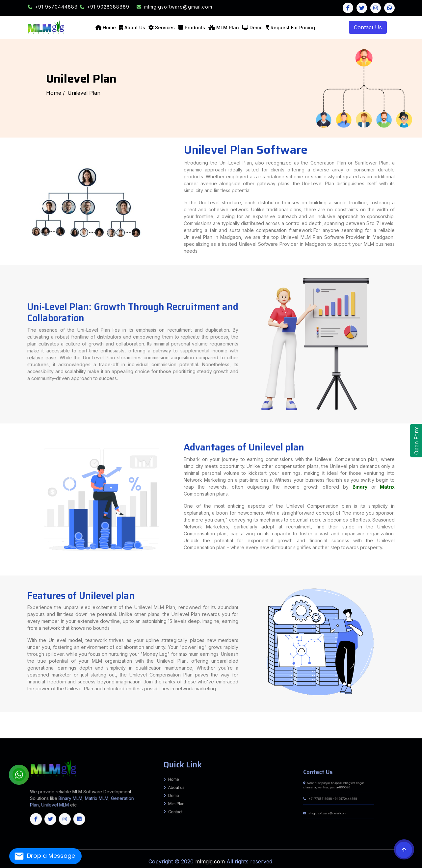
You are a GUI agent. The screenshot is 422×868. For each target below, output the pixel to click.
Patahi (235, 718)
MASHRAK (203, 723)
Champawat (9, 729)
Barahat (275, 720)
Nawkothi (393, 720)
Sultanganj (135, 715)
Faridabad (101, 729)
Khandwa (36, 726)
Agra (249, 712)
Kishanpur (168, 724)
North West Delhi (365, 727)
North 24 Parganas (205, 727)
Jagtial (36, 733)
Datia (399, 724)
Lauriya (201, 726)
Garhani (416, 717)
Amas (110, 721)
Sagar (101, 726)
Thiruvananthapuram (14, 736)
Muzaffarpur (156, 712)
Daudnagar (364, 717)
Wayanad (28, 736)
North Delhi (346, 727)
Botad (323, 726)
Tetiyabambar (333, 718)
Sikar (111, 732)
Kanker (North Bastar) (345, 732)
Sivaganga (260, 735)
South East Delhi (388, 727)
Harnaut (35, 720)
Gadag (404, 733)
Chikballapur (348, 733)
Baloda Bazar (248, 732)
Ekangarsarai (79, 720)
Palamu (224, 720)
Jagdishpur (109, 715)
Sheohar (214, 712)
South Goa (376, 730)
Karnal (142, 729)
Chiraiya (284, 718)
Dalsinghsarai (75, 723)
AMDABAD (2, 717)
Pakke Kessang (72, 730)
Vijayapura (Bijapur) (100, 735)
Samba (352, 736)
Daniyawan (396, 714)
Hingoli (307, 723)
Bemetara (266, 732)
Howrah (154, 727)
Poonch (327, 736)
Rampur (251, 714)
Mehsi (174, 718)
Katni (31, 726)
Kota (76, 732)
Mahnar (284, 724)
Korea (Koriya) (368, 732)
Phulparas (182, 717)
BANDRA (362, 718)
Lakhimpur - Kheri (158, 714)
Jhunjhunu (60, 732)
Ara (397, 712)
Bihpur (93, 715)
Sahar (412, 717)
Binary (334, 491)
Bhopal (369, 724)
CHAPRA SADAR (138, 723)
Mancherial (134, 733)
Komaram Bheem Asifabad (103, 733)
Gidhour (211, 715)
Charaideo (168, 730)
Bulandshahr (374, 712)
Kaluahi (109, 717)
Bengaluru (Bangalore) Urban (322, 733)
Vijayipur (415, 721)
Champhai (39, 736)
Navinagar (331, 717)
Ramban (343, 736)
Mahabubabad (116, 733)
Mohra (101, 721)
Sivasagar (317, 730)
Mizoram (150, 738)
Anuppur (337, 724)
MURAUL (396, 718)
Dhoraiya (296, 720)
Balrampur (338, 712)
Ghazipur (91, 712)
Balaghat (351, 724)
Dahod (337, 726)
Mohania (282, 715)
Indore (16, 726)
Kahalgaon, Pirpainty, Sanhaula (82, 715)
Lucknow (171, 714)
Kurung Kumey (8, 730)
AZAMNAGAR (408, 715)
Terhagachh (238, 717)
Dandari (372, 720)
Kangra (225, 729)
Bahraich (328, 712)
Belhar (280, 720)
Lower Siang (48, 730)
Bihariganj (64, 717)
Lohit (22, 730)
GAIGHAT (374, 718)
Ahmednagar (242, 723)
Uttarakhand (220, 738)
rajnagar (97, 717)
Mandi (247, 729)
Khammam (92, 733)
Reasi (348, 736)
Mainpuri (191, 714)
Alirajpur (332, 724)
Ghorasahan (290, 718)
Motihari (195, 718)
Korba (361, 732)
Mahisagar (408, 726)
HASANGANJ (346, 715)
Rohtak (186, 729)
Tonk (129, 732)
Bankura (102, 727)
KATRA (385, 718)
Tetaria (230, 718)
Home (109, 27)
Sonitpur (323, 730)
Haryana (202, 738)
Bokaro (129, 720)
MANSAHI (389, 715)
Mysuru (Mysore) (32, 735)
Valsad (91, 727)
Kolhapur (323, 723)
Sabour (122, 715)
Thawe (367, 721)
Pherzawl (205, 732)
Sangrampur (148, 718)
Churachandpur (153, 732)
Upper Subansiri (115, 730)
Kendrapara (49, 738)
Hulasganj (44, 718)
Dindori (411, 724)
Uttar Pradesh (232, 738)
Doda (290, 736)
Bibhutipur (67, 723)
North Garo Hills (106, 736)
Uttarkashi (76, 729)
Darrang (180, 730)
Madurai (199, 735)
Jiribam (175, 732)
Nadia (197, 727)
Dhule (290, 723)
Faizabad (8, 714)
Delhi (207, 738)
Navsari (13, 727)
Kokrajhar (282, 730)
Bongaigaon (156, 730)
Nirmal (167, 733)
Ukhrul (237, 732)
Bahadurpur (223, 721)
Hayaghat (234, 721)
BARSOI (394, 715)
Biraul (285, 721)
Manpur (45, 721)
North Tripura (231, 736)
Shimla (251, 729)
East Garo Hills (78, 736)
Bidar (332, 733)
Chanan (323, 715)
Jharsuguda (28, 738)
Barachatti (153, 721)
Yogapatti (224, 726)
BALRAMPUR (400, 715)
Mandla (48, 726)
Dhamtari (296, 732)
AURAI (358, 718)
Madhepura (129, 712)
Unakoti (252, 736)
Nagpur (351, 723)
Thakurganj (245, 717)
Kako (66, 718)
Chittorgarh (3, 732)
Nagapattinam (206, 735)
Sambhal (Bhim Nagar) (266, 714)
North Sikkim (193, 736)
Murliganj (17, 717)
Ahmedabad (277, 726)
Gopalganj (349, 721)
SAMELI (368, 715)
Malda (184, 727)
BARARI (378, 715)
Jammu (301, 736)
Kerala (145, 738)
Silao (104, 720)
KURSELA (373, 715)
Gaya (34, 714)
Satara (412, 723)
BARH (360, 714)
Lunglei (57, 736)
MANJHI (191, 723)
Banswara (390, 730)
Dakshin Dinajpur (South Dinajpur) (129, 727)
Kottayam (397, 735)
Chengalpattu (120, 735)
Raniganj (264, 717)
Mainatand (213, 726)
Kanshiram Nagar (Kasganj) (124, 714)
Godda (175, 720)
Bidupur (95, 724)
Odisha (172, 738)
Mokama (408, 714)
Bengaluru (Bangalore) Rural (304, 733)
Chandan (290, 720)
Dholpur (18, 732)
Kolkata (179, 727)
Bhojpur (40, 712)
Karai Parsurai (98, 720)
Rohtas (186, 712)
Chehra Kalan (89, 724)
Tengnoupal (225, 732)
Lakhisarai (122, 712)
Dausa (13, 732)
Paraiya (82, 721)
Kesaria (178, 718)
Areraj (159, 718)
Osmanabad (375, 723)
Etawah (2, 714)
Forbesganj (278, 717)
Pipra (151, 724)
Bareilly (355, 712)
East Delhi (334, 727)
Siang (92, 730)
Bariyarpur (312, 718)
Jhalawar (54, 732)
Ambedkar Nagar (268, 712)
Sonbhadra (333, 714)
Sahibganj (240, 720)
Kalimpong (173, 727)
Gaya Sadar (26, 721)
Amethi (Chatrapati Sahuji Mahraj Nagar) (285, 712)
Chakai (187, 715)
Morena (60, 726)
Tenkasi (267, 735)
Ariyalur (113, 735)
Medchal (145, 733)
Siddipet (213, 733)
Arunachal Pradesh (277, 738)
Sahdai (28, 724)
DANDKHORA (353, 715)
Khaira (182, 715)
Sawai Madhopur (105, 732)
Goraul (72, 724)
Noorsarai (29, 720)
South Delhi (380, 727)
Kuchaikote (356, 721)
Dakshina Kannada (383, 733)
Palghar (382, 723)
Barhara (388, 717)
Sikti (269, 717)
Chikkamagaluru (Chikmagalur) (361, 733)
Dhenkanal (419, 736)
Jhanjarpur (154, 717)
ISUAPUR (168, 723)
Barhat (206, 715)
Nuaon (293, 715)
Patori (96, 723)
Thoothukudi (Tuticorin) (286, 735)
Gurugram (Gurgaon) (118, 729)
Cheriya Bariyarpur (402, 720)
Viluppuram (347, 735)
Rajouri (338, 736)
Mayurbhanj (87, 738)
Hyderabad (30, 733)
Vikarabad (225, 733)
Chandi (40, 720)
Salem (255, 735)
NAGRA (208, 723)
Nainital (26, 729)
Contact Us (368, 27)
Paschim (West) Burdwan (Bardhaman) (243, 727)
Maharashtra (247, 738)
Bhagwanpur (250, 715)
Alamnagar (80, 717)
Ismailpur (147, 715)
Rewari (181, 729)
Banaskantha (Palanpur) (302, 726)
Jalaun (81, 714)
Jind (133, 729)
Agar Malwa (326, 724)
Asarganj (353, 718)
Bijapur (271, 732)
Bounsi (285, 720)
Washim (17, 724)
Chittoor (280, 729)
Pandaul (91, 717)
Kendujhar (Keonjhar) (59, 738)
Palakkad (419, 735)
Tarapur (340, 718)
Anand (288, 726)
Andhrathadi (162, 717)
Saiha (66, 736)
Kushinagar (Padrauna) (146, 714)
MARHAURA (196, 723)
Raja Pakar (34, 724)
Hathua (383, 721)
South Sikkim (201, 736)
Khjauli (114, 717)
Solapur (2, 724)
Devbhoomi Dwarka (354, 726)
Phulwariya (402, 721)
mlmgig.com (211, 861)
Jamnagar (379, 726)
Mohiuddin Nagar (116, 723)
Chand (262, 715)
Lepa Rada (16, 730)
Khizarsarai (88, 721)
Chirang (174, 730)
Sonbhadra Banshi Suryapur (316, 717)
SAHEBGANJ (3, 720)
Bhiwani (86, 729)
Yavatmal (23, 724)
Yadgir (108, 735)
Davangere (392, 733)
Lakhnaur (168, 717)
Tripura (167, 738)
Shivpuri (101, 723)
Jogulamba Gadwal (67, 733)
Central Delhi (327, 727)
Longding (28, 730)
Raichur (40, 735)
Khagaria (109, 712)
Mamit (61, 736)
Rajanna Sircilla (189, 733)
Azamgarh (316, 712)
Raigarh (396, 732)
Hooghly (148, 727)
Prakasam (310, 729)
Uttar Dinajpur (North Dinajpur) (315, 727)
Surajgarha (339, 715)
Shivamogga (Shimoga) (58, 735)
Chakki (195, 721)
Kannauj (97, 714)
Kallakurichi (166, 735)
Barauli (343, 721)
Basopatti (125, 717)
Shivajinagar (53, 723)
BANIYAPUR (131, 723)
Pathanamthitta (4, 736)
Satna (105, 726)
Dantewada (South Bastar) (286, 732)
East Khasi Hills (97, 736)
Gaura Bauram (291, 721)
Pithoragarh (41, 729)
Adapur (265, 718)
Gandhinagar (364, 726)
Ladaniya (132, 717)
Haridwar (21, 729)
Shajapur (125, 726)
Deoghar (139, 720)
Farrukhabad (51, 712)
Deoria (416, 712)
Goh (369, 717)
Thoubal (232, 732)
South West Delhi (398, 727)
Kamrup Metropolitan (256, 730)
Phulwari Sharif (388, 714)
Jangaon (42, 733)
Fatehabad (108, 729)
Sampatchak (380, 714)
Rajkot (42, 727)
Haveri (414, 733)
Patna (172, 712)
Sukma (414, 732)
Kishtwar (311, 736)
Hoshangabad (9, 726)
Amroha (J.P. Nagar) (302, 712)
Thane (7, 724)
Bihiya (21, 718)
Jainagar (119, 717)
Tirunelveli (304, 735)
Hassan (409, 733)
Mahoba (185, 714)
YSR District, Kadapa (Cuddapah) (371, 729)
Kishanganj (116, 712)
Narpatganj (286, 717)
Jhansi (92, 714)
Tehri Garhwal (56, 729)
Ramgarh (288, 715)
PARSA (218, 723)
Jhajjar (129, 729)
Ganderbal (295, 736)
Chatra (134, 720)
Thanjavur (272, 735)
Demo (256, 27)
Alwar (385, 730)
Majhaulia (190, 726)
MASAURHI (53, 715)
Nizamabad (173, 733)
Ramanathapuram (242, 735)
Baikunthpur (338, 721)
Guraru (77, 721)
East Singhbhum (158, 720)
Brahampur (185, 721)
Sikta (218, 726)
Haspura (374, 717)
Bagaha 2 (256, 726)
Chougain (201, 721)
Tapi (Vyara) (78, 727)
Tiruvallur (321, 735)
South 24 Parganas (300, 727)
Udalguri (350, 730)
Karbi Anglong (267, 730)
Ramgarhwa (259, 718)
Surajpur (419, 732)
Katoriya (308, 720)
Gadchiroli (295, 723)
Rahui (24, 720)
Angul (375, 736)
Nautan (180, 726)
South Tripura (245, 736)
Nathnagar (116, 715)
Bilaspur (209, 729)
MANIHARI (419, 715)
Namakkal (214, 735)
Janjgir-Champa (315, 732)
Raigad (397, 723)
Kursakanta (257, 717)
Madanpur (344, 717)
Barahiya (309, 715)
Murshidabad (191, 727)
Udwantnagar (399, 717)
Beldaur (96, 718)
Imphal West (168, 732)
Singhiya (61, 723)
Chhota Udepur (330, 726)
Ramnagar (244, 726)
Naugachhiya (166, 715)
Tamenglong (217, 732)
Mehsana (414, 726)
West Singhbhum (268, 720)
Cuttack (407, 736)
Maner (30, 715)
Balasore (386, 736)
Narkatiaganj (231, 726)
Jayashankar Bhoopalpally (53, 733)
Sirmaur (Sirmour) (259, 729)
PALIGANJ (64, 715)
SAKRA (400, 718)
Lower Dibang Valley (38, 730)
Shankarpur (42, 717)
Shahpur (26, 718)
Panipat (177, 729)
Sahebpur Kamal (380, 720)
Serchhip (70, 736)
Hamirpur (56, 714)
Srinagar (363, 736)
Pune (392, 723)
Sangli (408, 723)
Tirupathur (310, 735)
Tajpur (420, 721)
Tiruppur (316, 735)
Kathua (306, 736)
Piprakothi (201, 718)
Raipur (401, 732)
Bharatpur (405, 730)
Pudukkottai (233, 735)
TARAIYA (235, 723)
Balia (352, 720)
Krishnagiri (193, 735)
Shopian (358, 736)
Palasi (272, 717)
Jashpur (322, 732)
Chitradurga (374, 733)
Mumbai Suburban (343, 723)
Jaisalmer (43, 732)
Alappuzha (362, 735)
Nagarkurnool (153, 733)
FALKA (363, 715)
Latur (327, 723)
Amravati (253, 723)
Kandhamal (42, 738)
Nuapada (109, 738)
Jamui (172, 715)
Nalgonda (161, 733)
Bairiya (185, 726)
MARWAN (415, 718)
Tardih (270, 721)
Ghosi (39, 718)
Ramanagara (47, 735)
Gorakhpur (103, 712)
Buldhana (278, 723)
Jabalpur (21, 726)
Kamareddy (77, 733)
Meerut (205, 714)
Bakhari (367, 720)
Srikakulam (316, 729)
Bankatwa (278, 718)
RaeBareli (245, 714)
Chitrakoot (389, 712)
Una (269, 729)
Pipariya (314, 715)
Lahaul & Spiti (240, 729)
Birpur (337, 720)
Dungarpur (24, 732)
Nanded (356, 723)
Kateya (388, 721)
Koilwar (393, 717)
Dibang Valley (396, 729)
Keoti (258, 721)
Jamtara (192, 720)
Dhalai (215, 736)
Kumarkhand (35, 717)
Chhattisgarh (287, 738)
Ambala (81, 729)
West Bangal (212, 738)
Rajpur (167, 721)
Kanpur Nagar (112, 714)
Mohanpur (146, 721)
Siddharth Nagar (319, 714)
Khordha (68, 738)
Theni (277, 735)
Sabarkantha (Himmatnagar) (53, 727)
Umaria (161, 726)
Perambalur (225, 735)
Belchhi (413, 714)
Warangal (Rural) (241, 733)
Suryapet (218, 733)
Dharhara (318, 718)
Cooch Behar (115, 727)
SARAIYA (15, 720)
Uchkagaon (409, 721)
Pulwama (333, 736)
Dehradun (15, 729)
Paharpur (164, 718)
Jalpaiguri (159, 727)
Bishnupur (139, 732)
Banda (343, 712)
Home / (55, 93)
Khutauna (196, 717)
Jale (248, 721)
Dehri (21, 714)
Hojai (238, 730)
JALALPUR (173, 723)
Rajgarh (88, 726)
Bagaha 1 (250, 726)
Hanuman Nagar (241, 721)
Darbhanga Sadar (213, 721)
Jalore (49, 732)
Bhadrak (397, 736)
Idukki (375, 735)
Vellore (341, 735)
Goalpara (220, 730)
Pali (84, 732)
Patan (31, 727)
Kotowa (207, 718)
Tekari (73, 721)
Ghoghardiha (189, 717)
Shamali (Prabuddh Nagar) (300, 714)
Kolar (14, 735)
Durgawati (272, 715)
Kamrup (248, 730)
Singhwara (253, 721)
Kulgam (316, 736)
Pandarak (3, 715)
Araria (6, 712)
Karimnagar (85, 733)
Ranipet (250, 735)
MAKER (186, 723)
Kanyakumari (182, 735)
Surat (63, 727)
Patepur (46, 724)
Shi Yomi (87, 730)
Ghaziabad (85, 712)
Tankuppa (58, 721)
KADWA (414, 715)
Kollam (392, 735)
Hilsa (66, 720)
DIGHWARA (153, 723)
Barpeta (143, 730)
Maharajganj (178, 714)
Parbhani (387, 723)
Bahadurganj (209, 717)
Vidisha (166, 726)
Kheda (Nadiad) (400, 726)
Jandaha (67, 724)
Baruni (401, 712)
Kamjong (187, 732)
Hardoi (77, 714)
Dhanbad (145, 720)
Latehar (207, 720)
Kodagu (10, 735)
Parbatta (101, 718)
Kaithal (137, 729)
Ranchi (235, 720)
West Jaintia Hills (167, 736)
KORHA (359, 715)
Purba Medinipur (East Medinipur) (280, 727)
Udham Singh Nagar (66, 729)
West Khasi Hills (177, 736)
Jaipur (38, 732)
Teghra (356, 720)
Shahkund (128, 715)
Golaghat (226, 730)
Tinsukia (345, 730)
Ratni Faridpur (52, 718)
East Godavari (288, 729)
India (1, 712)
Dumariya (129, 721)
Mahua (56, 724)
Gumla (180, 720)
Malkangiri (80, 738)
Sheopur (131, 726)
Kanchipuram (174, 735)
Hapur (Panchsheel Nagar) (67, 714)
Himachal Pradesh (266, 738)
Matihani (332, 720)
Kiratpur (297, 721)
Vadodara (85, 727)
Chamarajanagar (339, 733)
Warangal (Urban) (251, 733)
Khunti (197, 720)
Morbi (420, 726)
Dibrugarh (196, 730)
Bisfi (137, 717)
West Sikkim (209, 736)
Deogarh (413, 736)
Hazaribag (186, 720)
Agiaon (383, 717)
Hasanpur (42, 723)
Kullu (234, 729)
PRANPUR (383, 715)
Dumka (151, 720)
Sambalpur (125, 738)
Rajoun (314, 720)
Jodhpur (66, 732)
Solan (266, 729)
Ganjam (7, 738)
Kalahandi (35, 738)
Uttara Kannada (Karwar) (87, 735)
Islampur (46, 720)
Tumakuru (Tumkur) (71, 735)
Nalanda (162, 712)
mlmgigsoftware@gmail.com (174, 7)
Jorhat (243, 730)
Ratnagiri (402, 723)
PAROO (420, 718)
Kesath (191, 721)
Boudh (402, 736)
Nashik (369, 723)
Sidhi (141, 726)
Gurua (106, 721)
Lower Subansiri (57, 730)
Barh (15, 715)
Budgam (284, 736)
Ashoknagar (344, 724)
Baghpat (322, 712)
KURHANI (409, 718)
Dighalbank (216, 717)
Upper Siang (106, 730)
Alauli (70, 718)
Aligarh (254, 712)
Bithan (48, 723)
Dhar (407, 724)
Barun (326, 717)
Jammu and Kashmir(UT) (298, 738)
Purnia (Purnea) (179, 712)
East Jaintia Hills (87, 736)
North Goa (369, 730)
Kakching (181, 732)
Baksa (138, 730)
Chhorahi (410, 720)
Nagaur (80, 732)
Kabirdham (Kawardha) (332, 732)
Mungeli (384, 732)
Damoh (395, 724)
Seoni (114, 726)
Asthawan (56, 720)
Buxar (44, 712)
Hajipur (39, 714)
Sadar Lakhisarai (301, 715)
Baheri (228, 721)
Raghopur (41, 724)
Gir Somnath (372, 726)
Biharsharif (71, 720)
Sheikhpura (208, 712)
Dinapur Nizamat (28, 714)
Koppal (19, 735)
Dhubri (190, 730)
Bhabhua (243, 715)
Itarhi (158, 721)
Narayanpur (158, 715)
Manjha (363, 721)
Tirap (101, 730)
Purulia (292, 727)
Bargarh (391, 736)
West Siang (132, 730)
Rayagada (118, 738)
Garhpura (388, 720)
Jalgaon (313, 723)
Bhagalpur (34, 712)
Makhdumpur (32, 718)
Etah (420, 712)
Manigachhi (264, 721)
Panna (79, 726)
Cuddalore (141, 735)
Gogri (91, 718)
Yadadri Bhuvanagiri (263, 733)
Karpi (302, 717)
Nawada (168, 712)
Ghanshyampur (304, 721)
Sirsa (190, 729)
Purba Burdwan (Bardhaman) (262, 727)
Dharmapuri (148, 735)
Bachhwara (3, 721)
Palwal (165, 729)
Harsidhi (154, 718)
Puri (113, 738)
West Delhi (407, 727)
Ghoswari (419, 714)
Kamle (418, 729)
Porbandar (37, 727)
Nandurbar (363, 723)
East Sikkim (185, 736)
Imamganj (123, 721)
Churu (9, 732)
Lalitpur (166, 714)
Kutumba (338, 717)
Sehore (109, 726)
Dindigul (155, 735)
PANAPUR (213, 723)
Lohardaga (214, 720)
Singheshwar (10, 717)
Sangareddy (206, 733)
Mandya (25, 735)
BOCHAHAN (368, 718)
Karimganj (276, 730)
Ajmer (382, 730)
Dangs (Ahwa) (344, 726)
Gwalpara (58, 717)
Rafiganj (354, 717)
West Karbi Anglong (359, 730)
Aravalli (293, 726)
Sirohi (115, 732)
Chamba (214, 729)
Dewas (403, 724)
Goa (193, 738)
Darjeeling (141, 727)
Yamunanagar (202, 729)
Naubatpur (39, 715)
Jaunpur (87, 714)
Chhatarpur (382, 724)
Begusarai (27, 712)
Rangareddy (197, 733)
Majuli (294, 730)
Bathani (97, 721)
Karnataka (178, 738)
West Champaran (242, 712)
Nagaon (306, 730)
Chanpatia (207, 726)
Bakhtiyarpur (10, 715)
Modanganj (60, 718)
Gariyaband (306, 732)
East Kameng (405, 729)
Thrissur (23, 736)
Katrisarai (115, 720)
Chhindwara (388, 724)
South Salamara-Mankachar (334, 730)
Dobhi (140, 721)
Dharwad (399, 733)
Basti (359, 712)
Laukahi (202, 717)
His (125, 729)
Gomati (219, 736)
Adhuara (237, 715)
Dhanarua (25, 715)
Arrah (378, 717)
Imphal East (161, 732)
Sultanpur (340, 714)
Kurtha (306, 717)
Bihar (394, 712)
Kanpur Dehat (103, 714)
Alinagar (280, 721)
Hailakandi (233, 730)
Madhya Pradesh (256, 738)
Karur (187, 735)
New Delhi (340, 727)
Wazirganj (40, 721)
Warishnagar (24, 723)
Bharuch (311, 726)
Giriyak (20, 720)
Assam (197, 738)
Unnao (345, 714)
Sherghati (135, 721)
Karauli (71, 732)
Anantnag (265, 736)
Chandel (145, 732)
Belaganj (33, 721)
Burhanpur (375, 724)
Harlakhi (141, 717)
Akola (248, 723)
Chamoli (2, 729)
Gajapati (2, 738)
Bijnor (363, 712)
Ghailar (28, 717)
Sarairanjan (13, 723)
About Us (135, 27)
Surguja (2, 733)
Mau (201, 714)
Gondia (301, 723)
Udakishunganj (72, 717)
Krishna (299, 729)
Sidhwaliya (373, 721)
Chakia (169, 718)
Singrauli (145, 726)
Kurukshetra (147, 729)
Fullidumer (302, 720)
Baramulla (278, 736)
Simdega (259, 720)
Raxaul (253, 718)
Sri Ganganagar (122, 732)
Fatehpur (58, 712)
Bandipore (271, 736)
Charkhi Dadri (93, 729)
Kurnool (304, 729)
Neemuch (73, 726)
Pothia (232, 717)
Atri (93, 721)
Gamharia (23, 717)
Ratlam (93, 726)
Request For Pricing (293, 27)
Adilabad (8, 733)
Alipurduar (96, 727)
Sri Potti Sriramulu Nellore (327, 729)
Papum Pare (80, 730)
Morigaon (300, 730)
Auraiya (310, 712)
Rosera (37, 723)
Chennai (127, 735)
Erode (160, 735)
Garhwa (166, 720)
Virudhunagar (355, 735)
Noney (199, 732)
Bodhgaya (51, 721)
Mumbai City (333, 723)
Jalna (318, 723)
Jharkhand (239, 738)
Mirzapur (210, 714)
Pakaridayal (247, 718)
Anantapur (274, 729)
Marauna (122, 724)
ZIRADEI (174, 724)
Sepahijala (238, 736)
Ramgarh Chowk (330, 715)
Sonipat (195, 729)
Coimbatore (133, 735)
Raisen (83, 726)
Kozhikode (404, 735)
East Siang (413, 729)
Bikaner (416, 730)
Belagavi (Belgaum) (290, 733)
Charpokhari (3, 718)
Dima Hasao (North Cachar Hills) (208, 730)
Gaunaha (238, 726)
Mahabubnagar (126, 733)
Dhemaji (185, 730)
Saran (203, 712)
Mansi (86, 718)
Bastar (261, 732)
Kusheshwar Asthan (315, 721)
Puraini (53, 717)
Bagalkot (272, 733)
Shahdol (119, 726)
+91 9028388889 (105, 7)
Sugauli (213, 718)
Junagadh (386, 726)
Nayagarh (103, 738)
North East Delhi (355, 727)
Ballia (333, 712)
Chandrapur (284, 723)
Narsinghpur (67, 726)
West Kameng (124, 730)
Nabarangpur (95, 738)
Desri (76, 724)
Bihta (34, 715)
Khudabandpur (417, 720)
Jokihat (251, 717)
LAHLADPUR (180, 723)
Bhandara (271, 723)
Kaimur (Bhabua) (230, 715)
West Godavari (357, 729)
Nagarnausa (90, 720)
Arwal (9, 712)
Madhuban (224, 718)
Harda (2, 726)
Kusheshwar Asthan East (327, 721)
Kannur (379, 735)
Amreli (284, 726)
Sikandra (177, 715)
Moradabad (217, 714)
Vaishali (235, 712)
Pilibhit (232, 714)
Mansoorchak (18, 721)
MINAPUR (390, 718)
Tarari (9, 718)
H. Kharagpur (325, 718)
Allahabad (260, 712)
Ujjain (157, 726)
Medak (140, 733)
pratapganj (109, 724)
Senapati (210, 732)
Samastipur (197, 712)
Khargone (42, 726)
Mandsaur (54, 726)
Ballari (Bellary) (280, 733)
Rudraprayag (49, 729)
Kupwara (321, 736)
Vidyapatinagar (89, 723)
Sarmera (62, 720)
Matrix (352, 491)
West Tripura (258, 736)
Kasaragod (386, 735)
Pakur (219, 720)
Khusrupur (402, 714)
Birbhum (108, 727)
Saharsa (191, 712)
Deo (349, 717)
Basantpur (116, 724)
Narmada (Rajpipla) (5, 727)
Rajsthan (189, 738)
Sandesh (407, 717)
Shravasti (311, 714)
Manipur (183, 738)
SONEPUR (229, 723)
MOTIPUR (9, 720)
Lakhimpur (289, 730)
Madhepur (175, 717)
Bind (119, 720)
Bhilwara (410, 730)
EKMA (158, 723)
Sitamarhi (221, 712)
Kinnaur (230, 729)
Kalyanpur (184, 718)
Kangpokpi (194, 732)
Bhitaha (196, 726)
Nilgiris (219, 735)
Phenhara (240, 718)
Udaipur (134, 732)
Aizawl (34, 736)
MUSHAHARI (380, 718)
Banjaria (190, 718)
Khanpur (7, 723)
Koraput (74, 738)
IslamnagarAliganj (219, 715)
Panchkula (171, 729)
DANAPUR (59, 715)
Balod (241, 732)
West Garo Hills (157, 736)
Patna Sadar (372, 714)
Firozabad (64, 712)
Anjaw (383, 729)
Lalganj (61, 724)
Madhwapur (147, 717)
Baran (395, 730)
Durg (301, 732)
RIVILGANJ (223, 723)
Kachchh (392, 726)
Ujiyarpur (82, 723)
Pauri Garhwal (33, 729)
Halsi (319, 715)
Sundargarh (132, 738)
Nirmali (127, 724)
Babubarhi (104, 717)
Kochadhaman (225, 717)
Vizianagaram (348, 729)
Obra (358, 717)
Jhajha (201, 715)
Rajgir (50, 720)
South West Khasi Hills (145, 736)
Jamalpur (44, 714)
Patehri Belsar (295, 724)
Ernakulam (369, 735)
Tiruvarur (336, 735)
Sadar (301, 718)
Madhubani (137, 712)
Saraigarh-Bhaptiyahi (159, 724)
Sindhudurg (418, 723)
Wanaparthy (232, 733)
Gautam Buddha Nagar (74, 712)
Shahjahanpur (288, 714)
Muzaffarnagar (226, 714)
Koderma (202, 720)
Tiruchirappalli (297, 735)
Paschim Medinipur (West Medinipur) (222, 727)
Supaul (230, 712)
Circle (106, 718)
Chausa (48, 717)
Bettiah (412, 712)
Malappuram (412, 735)
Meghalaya (157, 738)
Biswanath (148, 730)
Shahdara (373, 727)
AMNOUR (124, 723)
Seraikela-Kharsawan (250, 720)
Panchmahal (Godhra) (22, 727)
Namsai (64, 730)
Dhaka (296, 718)
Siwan (225, 712)
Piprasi (176, 726)
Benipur (275, 721)
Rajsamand (96, 732)
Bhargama (293, 717)
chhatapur (132, 724)
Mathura (196, 714)
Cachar (162, 730)
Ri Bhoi (114, 736)
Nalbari (311, 730)
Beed (266, 723)
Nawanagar (178, 721)
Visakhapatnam (339, 729)
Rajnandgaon (408, 732)
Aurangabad (15, 712)
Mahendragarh (156, 729)
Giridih (170, 720)
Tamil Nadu (139, 738)
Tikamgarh (152, 726)
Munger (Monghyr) (147, 712)
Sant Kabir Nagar (278, 714)
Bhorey (379, 721)
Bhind (365, 724)
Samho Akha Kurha (345, 720)
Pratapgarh (238, 714)
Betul (361, 724)
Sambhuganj (320, 720)
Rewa (97, 726)
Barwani (357, 724)
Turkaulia (218, 718)
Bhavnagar (317, 726)
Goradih (70, 715)
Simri (206, 721)
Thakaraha (263, 726)
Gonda (97, 712)
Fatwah (356, 714)
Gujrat (226, 738)
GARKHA (162, 723)
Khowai (224, 736)
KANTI (404, 718)
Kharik (153, 715)
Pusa (18, 723)
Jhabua (27, 726)
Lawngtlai (51, 736)
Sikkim (163, 738)
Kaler (298, 717)
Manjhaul (362, 720)
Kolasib (45, 736)
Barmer (400, 730)
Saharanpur (256, 714)
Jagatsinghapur (15, 738)
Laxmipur (196, 715)
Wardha (12, 724)
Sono (191, 715)
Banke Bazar (115, 721)
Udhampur (370, 736)
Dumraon (172, 721)
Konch (69, 721)
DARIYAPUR (146, 723)
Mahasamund (377, 732)
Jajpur (22, 738)
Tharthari (124, 720)
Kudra (277, 715)
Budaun (368, 712)
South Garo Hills (121, 736)
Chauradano (272, 718)
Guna (416, 724)
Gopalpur (142, 715)
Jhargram (166, 727)
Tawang (97, 730)
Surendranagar (69, 727)
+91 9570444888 (53, 7)
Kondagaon (355, 732)
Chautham (81, 718)
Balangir (380, 736)
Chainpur (256, 715)
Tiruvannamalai (329, 735)
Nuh (162, 729)
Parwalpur (109, 720)
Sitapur (327, 714)
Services (165, 27)
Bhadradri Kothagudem (19, 733)
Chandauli (382, 712)
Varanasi (350, 714)
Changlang (388, 729)
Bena (84, 720)
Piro (420, 717)
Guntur (294, 729)
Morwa (2, 723)
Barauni (327, 720)
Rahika (86, 717)
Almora (413, 727)
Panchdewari (394, 721)
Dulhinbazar (46, 715)
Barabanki (349, 712)
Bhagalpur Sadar (100, 715)
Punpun (19, 715)
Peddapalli (180, 733)
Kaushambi (135, 714)
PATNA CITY (365, 714)
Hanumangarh (31, 732)
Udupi (78, 735)
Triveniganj (146, 724)
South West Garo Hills (132, 736)
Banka (22, 712)
